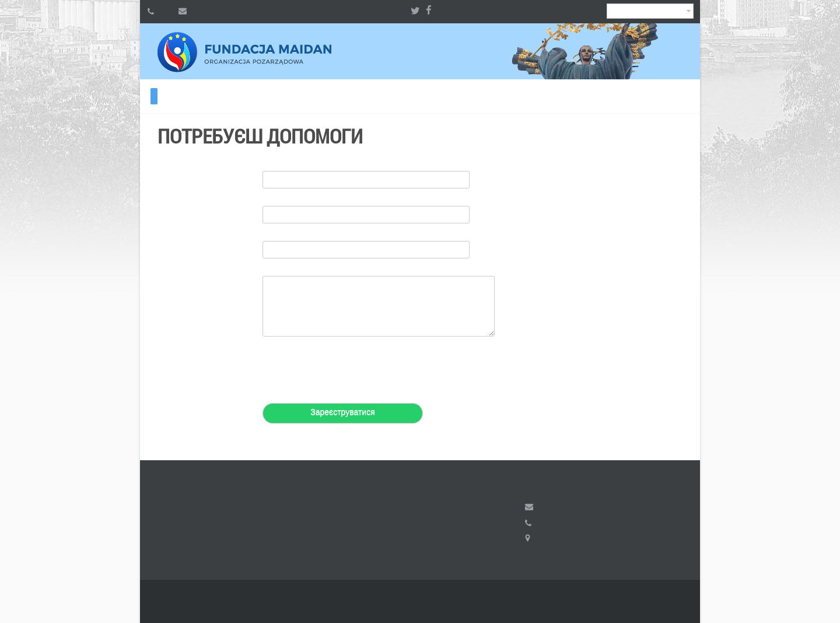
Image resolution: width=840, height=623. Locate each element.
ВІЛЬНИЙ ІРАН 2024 (175, 96)
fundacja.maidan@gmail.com (529, 507)
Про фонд (147, 96)
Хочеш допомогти (161, 96)
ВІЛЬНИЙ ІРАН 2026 (168, 96)
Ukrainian (650, 11)
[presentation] (351, 369)
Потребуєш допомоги (154, 96)
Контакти (196, 96)
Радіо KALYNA (203, 96)
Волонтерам (189, 96)
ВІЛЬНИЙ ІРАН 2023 (182, 96)
